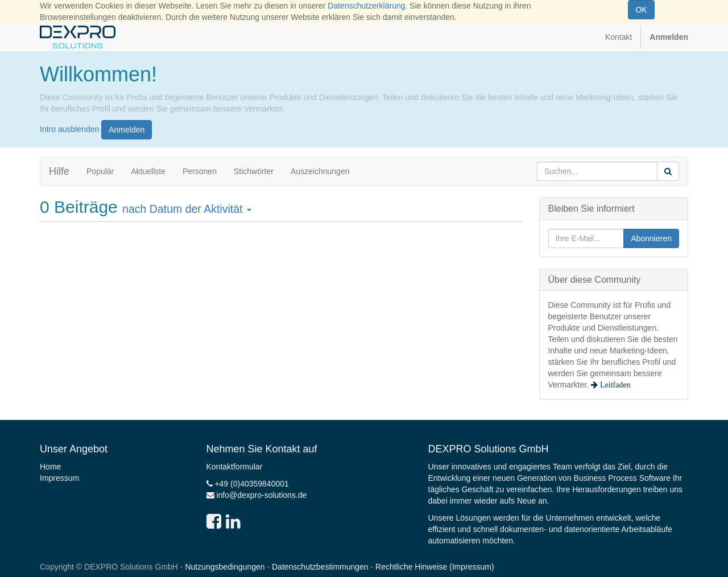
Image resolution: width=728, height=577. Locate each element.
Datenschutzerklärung (366, 6)
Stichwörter (254, 171)
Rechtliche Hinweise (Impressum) (435, 567)
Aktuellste (148, 171)
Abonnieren (651, 238)
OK (641, 10)
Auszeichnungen (320, 171)
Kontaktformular (235, 467)
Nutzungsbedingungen (225, 567)
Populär (100, 171)
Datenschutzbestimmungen (320, 567)
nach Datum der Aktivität (187, 209)
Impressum (59, 478)
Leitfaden (614, 385)
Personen (200, 171)
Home (50, 467)
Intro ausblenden (69, 129)
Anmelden (127, 130)
